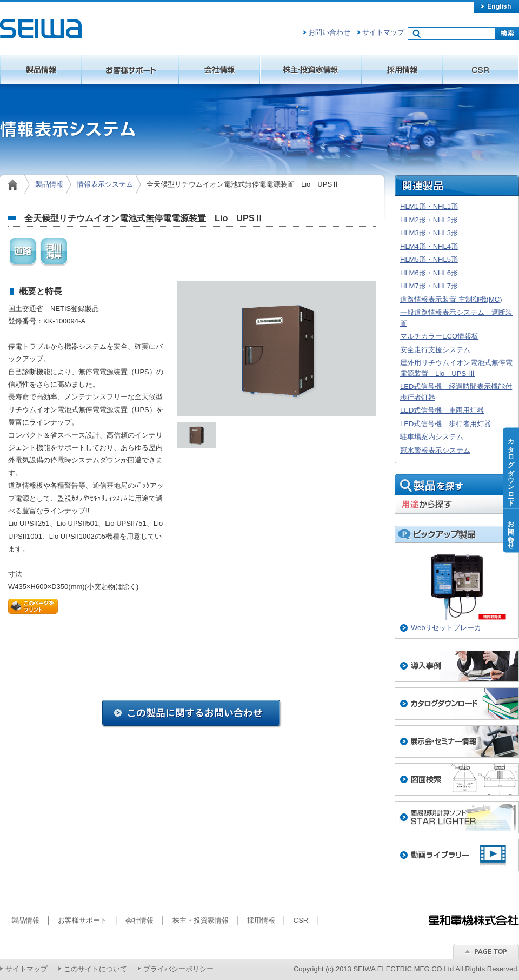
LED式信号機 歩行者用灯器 (445, 424)
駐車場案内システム (432, 437)
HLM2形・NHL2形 (429, 220)
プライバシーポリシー (178, 969)
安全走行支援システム (435, 350)
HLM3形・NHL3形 (429, 233)
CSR (481, 70)
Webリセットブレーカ (446, 628)
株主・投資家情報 (311, 70)
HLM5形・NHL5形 (429, 259)
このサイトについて (95, 969)
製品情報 (41, 70)
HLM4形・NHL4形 (429, 246)
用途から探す (457, 505)
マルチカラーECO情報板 (439, 336)
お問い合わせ (329, 32)
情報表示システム (105, 184)
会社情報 (219, 70)
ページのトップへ (486, 951)
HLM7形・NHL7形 (429, 286)
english (497, 6)
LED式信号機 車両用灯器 (442, 410)
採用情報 (402, 70)
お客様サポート (130, 70)
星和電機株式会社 (41, 29)
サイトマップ (383, 32)
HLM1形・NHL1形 (429, 206)
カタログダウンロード (511, 468)
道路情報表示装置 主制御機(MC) (451, 299)
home (15, 184)
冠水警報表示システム (435, 450)
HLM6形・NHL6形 (429, 273)
